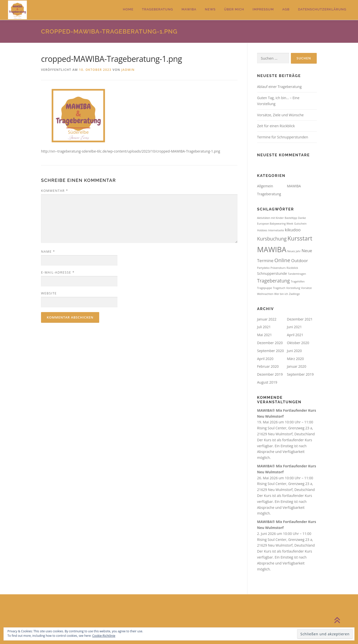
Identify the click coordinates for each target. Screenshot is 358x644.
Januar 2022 (267, 319)
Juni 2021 (294, 327)
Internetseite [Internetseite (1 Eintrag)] (276, 230)
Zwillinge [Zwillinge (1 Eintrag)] (294, 294)
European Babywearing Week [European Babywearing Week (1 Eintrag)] (275, 224)
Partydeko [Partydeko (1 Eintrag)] (263, 268)
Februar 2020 (268, 366)
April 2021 (295, 335)
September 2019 (300, 374)
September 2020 (270, 351)
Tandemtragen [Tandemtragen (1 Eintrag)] (297, 274)
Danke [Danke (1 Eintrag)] (302, 218)
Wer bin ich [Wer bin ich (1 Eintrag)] (281, 294)
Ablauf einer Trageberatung (279, 87)
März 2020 (295, 359)
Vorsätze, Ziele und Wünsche (280, 115)
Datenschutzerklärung (322, 9)
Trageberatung (157, 9)
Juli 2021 (264, 327)
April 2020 (265, 359)
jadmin (128, 70)
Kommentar (55, 191)
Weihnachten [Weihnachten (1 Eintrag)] (265, 294)
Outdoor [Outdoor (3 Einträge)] (300, 261)
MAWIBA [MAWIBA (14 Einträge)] (272, 249)
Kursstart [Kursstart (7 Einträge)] (300, 238)
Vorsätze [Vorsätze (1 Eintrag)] (306, 288)
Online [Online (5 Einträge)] (282, 260)
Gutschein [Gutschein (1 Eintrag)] (300, 224)
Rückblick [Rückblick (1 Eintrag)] (292, 268)
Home (128, 9)
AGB (286, 9)
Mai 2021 (265, 335)
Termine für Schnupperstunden (283, 137)
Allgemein (265, 186)
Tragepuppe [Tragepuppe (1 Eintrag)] (265, 288)
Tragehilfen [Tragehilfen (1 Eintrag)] (298, 282)
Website (49, 293)
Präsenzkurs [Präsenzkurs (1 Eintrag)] (278, 268)
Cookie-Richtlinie (104, 636)
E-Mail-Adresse (58, 272)
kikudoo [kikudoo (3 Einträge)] (293, 230)
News (210, 9)
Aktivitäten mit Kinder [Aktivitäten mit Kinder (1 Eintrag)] (270, 218)
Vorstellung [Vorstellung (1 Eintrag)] (293, 288)
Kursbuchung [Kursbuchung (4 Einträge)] (272, 239)
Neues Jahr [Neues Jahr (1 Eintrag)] (294, 251)
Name (48, 251)
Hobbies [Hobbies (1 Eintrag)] (262, 230)
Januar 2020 (297, 366)
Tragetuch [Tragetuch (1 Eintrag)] (279, 288)
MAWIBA (189, 9)
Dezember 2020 (270, 343)
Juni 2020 (294, 351)
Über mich (234, 9)
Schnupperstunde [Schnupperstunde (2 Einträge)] (272, 273)
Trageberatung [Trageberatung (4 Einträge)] (273, 281)
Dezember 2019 (270, 374)
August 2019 (267, 382)
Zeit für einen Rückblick (276, 126)
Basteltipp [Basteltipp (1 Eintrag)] (291, 218)
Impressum (263, 9)
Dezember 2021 (300, 319)
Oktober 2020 (298, 343)
